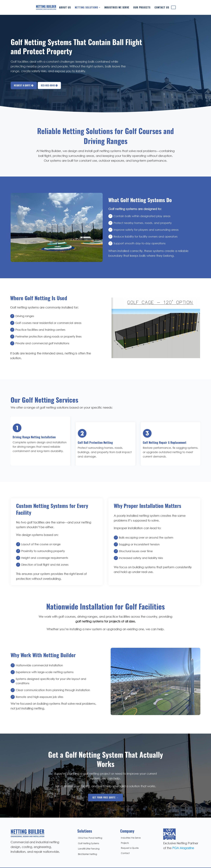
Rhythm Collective (132, 863)
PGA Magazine (183, 837)
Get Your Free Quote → (105, 787)
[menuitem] (58, 6)
